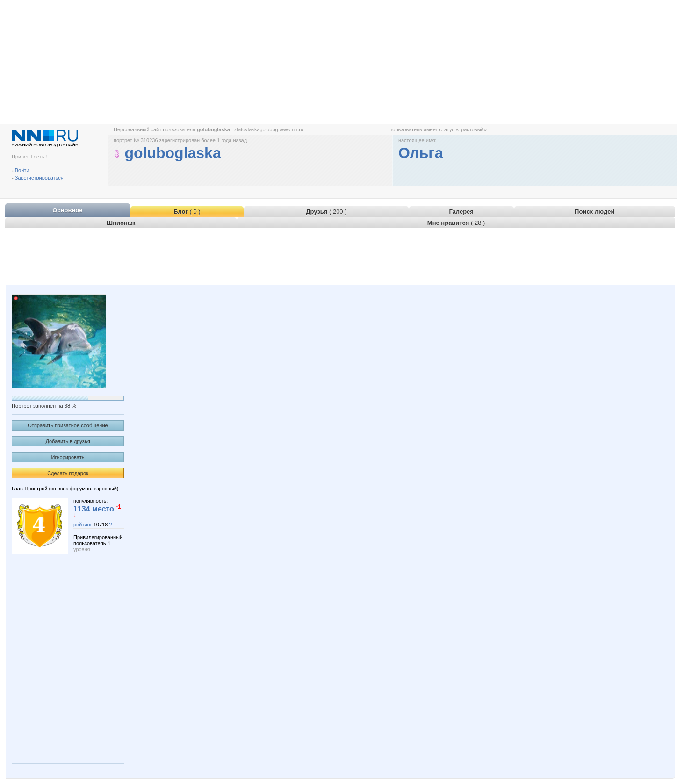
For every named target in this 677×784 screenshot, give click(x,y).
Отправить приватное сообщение (68, 425)
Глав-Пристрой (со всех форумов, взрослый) (65, 489)
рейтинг (83, 525)
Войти (22, 170)
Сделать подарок (68, 473)
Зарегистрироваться (39, 178)
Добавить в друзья (68, 441)
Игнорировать (68, 457)
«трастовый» (471, 129)
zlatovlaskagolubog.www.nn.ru (269, 129)
